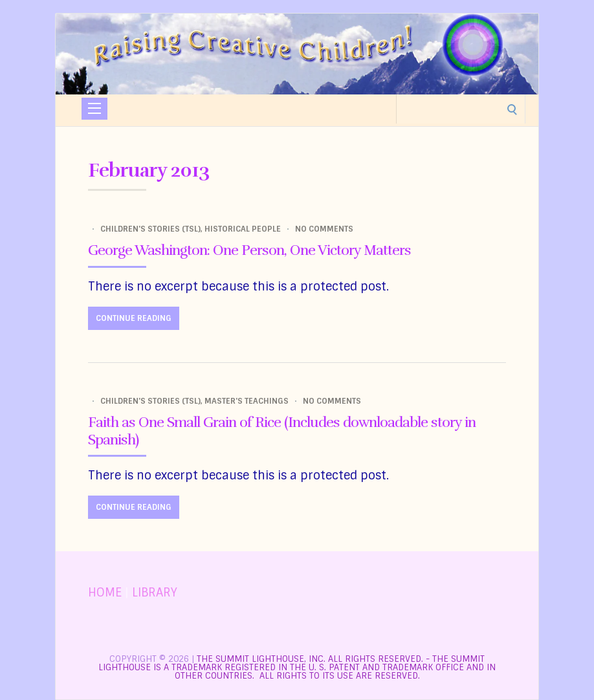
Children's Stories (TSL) (150, 229)
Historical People (243, 229)
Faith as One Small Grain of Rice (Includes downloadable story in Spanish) (282, 431)
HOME (105, 593)
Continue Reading (134, 318)
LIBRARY (155, 593)
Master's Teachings (247, 401)
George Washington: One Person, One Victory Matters (249, 250)
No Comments (324, 229)
